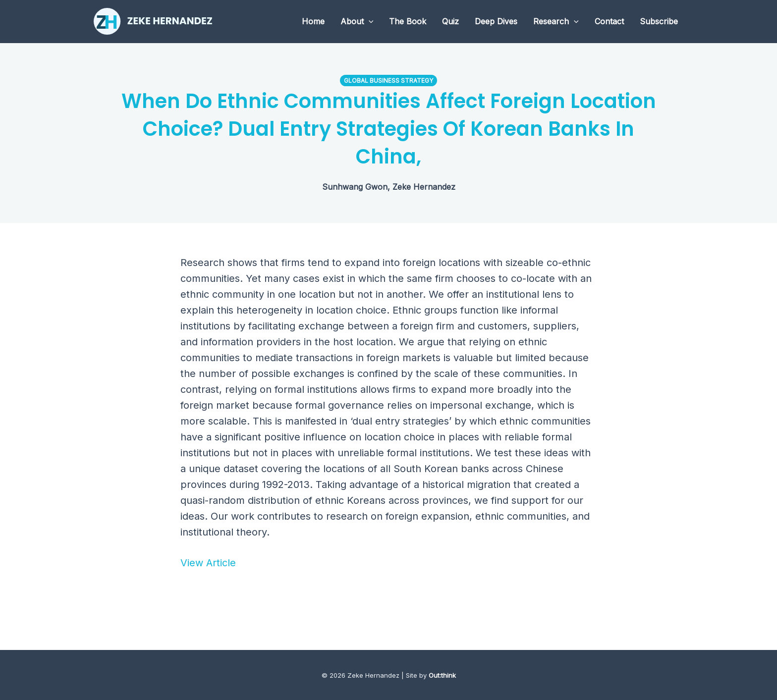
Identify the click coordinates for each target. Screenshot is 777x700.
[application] (369, 21)
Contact (609, 21)
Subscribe (659, 21)
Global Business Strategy (388, 81)
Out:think (442, 675)
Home (313, 21)
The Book (408, 21)
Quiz (450, 21)
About (357, 21)
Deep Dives (496, 21)
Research (556, 21)
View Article (208, 563)
